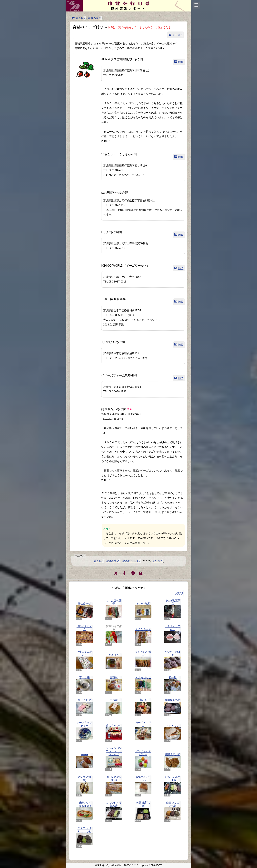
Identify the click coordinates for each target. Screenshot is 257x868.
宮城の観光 (94, 18)
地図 (181, 62)
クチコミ (177, 35)
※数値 (179, 593)
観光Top (80, 18)
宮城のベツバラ (131, 561)
